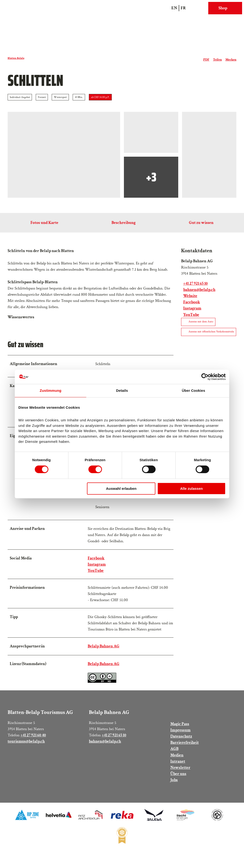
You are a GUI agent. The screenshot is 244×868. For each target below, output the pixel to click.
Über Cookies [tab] (193, 390)
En (174, 8)
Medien (177, 760)
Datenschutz (181, 742)
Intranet (178, 767)
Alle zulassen (191, 488)
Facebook (96, 561)
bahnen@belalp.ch (105, 747)
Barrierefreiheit (185, 748)
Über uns (178, 779)
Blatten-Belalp (16, 58)
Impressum (180, 736)
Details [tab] (122, 390)
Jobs (174, 785)
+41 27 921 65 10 (114, 741)
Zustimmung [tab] (51, 390)
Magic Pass (180, 729)
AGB (174, 754)
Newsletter (180, 773)
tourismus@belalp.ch (26, 747)
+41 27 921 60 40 (33, 741)
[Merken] (231, 58)
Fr (183, 8)
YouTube (96, 574)
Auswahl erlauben (121, 488)
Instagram (97, 567)
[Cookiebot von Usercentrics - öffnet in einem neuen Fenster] (205, 377)
